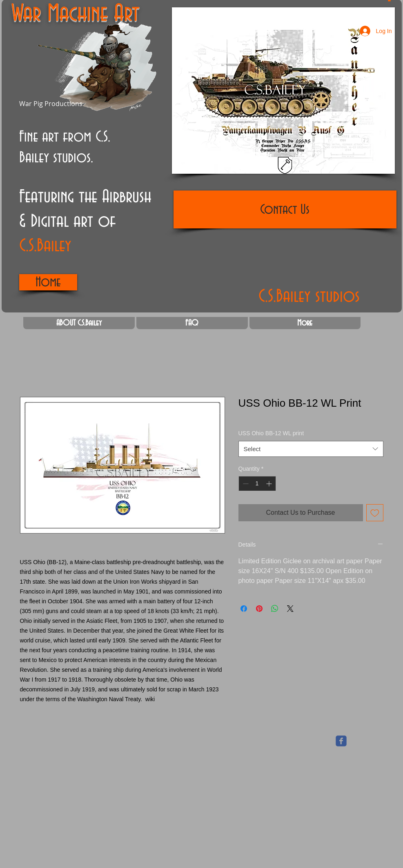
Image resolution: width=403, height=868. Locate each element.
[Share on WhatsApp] (275, 609)
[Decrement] (245, 484)
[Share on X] (290, 609)
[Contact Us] (285, 209)
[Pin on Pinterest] (259, 609)
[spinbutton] (257, 484)
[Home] (48, 282)
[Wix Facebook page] (341, 741)
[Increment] (270, 484)
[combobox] (311, 449)
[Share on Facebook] (244, 609)
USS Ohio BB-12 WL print (271, 433)
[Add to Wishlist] (375, 513)
